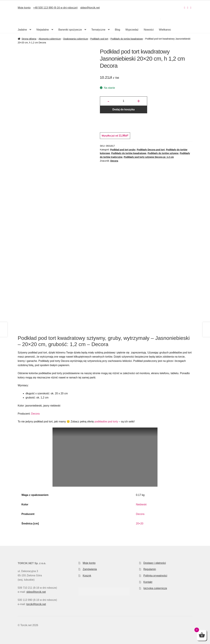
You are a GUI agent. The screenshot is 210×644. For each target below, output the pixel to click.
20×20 (140, 524)
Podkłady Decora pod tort (151, 150)
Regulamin (150, 569)
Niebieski (141, 504)
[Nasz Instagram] (185, 8)
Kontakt (148, 582)
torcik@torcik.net (36, 604)
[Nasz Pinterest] (191, 8)
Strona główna (29, 39)
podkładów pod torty (106, 422)
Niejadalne (43, 30)
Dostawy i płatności (155, 563)
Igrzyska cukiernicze (155, 588)
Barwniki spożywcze (70, 30)
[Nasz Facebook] (188, 8)
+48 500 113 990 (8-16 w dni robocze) (55, 8)
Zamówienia (90, 569)
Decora (114, 161)
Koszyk (87, 576)
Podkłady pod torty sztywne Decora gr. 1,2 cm (149, 157)
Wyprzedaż (132, 30)
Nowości (149, 30)
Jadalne (22, 30)
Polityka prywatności (155, 576)
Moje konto (24, 8)
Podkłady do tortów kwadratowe (127, 39)
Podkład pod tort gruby (123, 150)
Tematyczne (98, 30)
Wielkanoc (165, 30)
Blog (117, 30)
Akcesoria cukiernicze (50, 39)
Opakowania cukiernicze (75, 39)
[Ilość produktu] (124, 101)
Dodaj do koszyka (123, 109)
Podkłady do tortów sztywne (163, 153)
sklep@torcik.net (90, 8)
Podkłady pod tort (99, 39)
